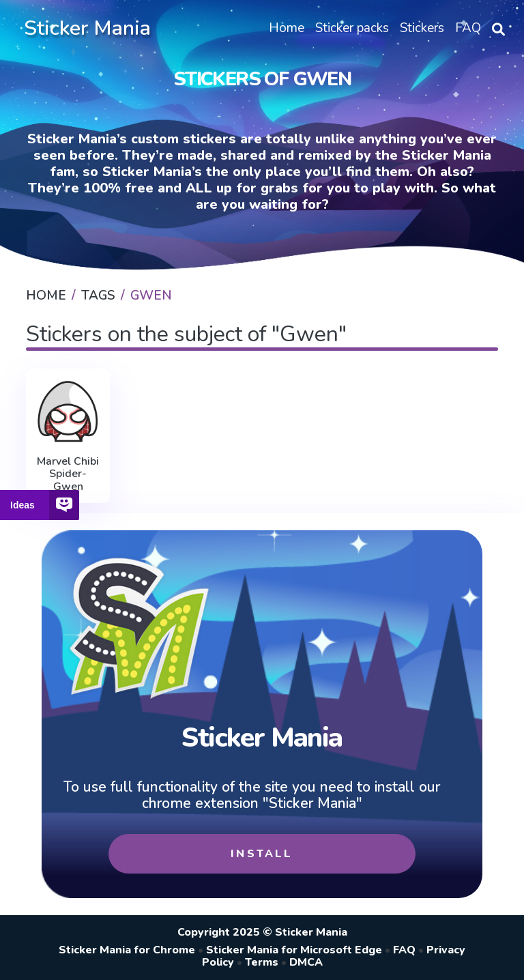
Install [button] (262, 854)
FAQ (404, 950)
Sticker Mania (87, 28)
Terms (262, 962)
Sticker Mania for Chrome (127, 950)
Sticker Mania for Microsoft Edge (294, 950)
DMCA (306, 962)
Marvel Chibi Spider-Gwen (68, 474)
